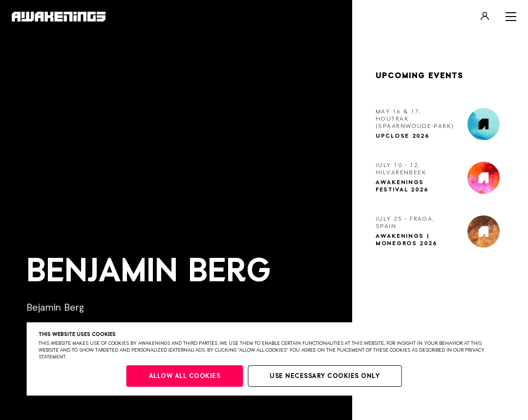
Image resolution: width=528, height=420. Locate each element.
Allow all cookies (185, 376)
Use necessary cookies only (325, 376)
